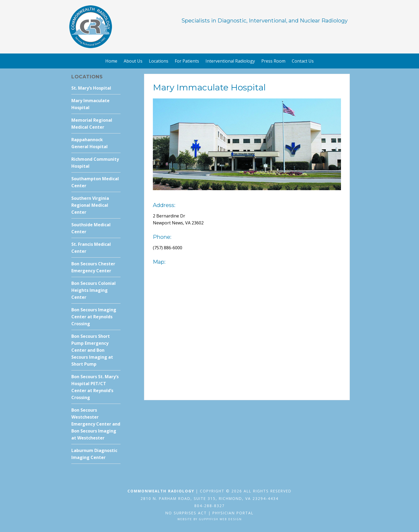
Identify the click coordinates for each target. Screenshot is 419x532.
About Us (133, 61)
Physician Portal (233, 513)
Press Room (273, 61)
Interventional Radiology (230, 61)
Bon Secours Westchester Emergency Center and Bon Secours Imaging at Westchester (96, 424)
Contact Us (303, 61)
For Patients (187, 61)
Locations (159, 61)
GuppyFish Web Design (220, 519)
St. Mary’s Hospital (91, 88)
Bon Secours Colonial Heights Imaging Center (94, 290)
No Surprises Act (186, 513)
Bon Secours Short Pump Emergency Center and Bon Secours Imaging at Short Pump (92, 350)
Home (111, 61)
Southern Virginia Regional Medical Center (90, 205)
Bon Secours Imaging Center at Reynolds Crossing (94, 317)
